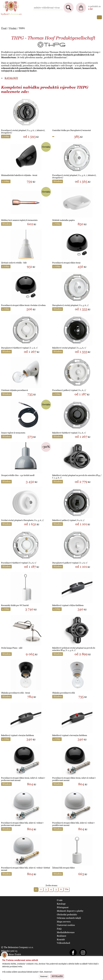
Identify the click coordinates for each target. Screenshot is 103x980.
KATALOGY (11, 78)
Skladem (58, 181)
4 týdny (6, 136)
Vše (67, 889)
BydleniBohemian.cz (11, 1)
